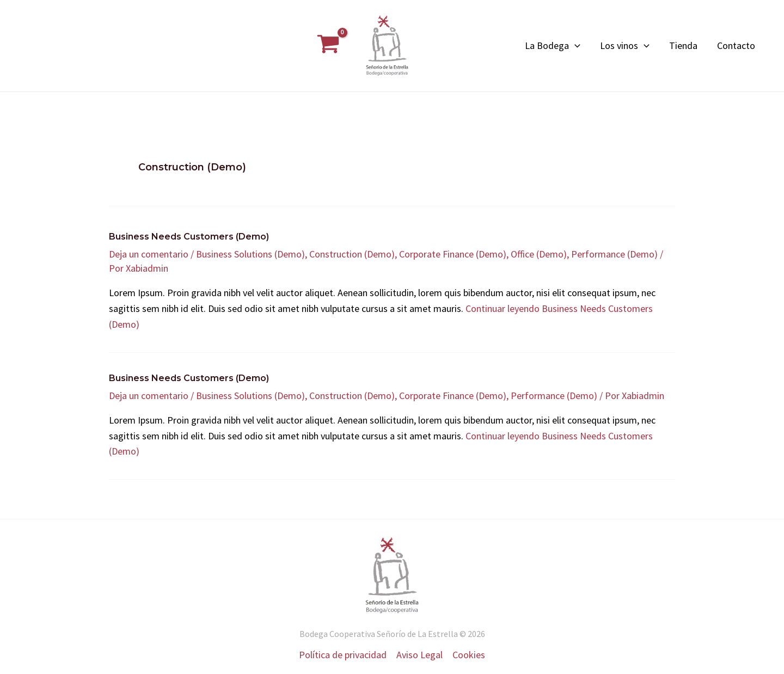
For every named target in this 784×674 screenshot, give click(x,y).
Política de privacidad (343, 655)
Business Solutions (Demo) (250, 254)
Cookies (469, 655)
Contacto (736, 45)
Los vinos (625, 46)
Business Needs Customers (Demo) (189, 237)
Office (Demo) (539, 254)
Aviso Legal (419, 655)
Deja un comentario (149, 254)
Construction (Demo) (352, 254)
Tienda (683, 45)
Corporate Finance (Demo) (453, 254)
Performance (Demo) (614, 254)
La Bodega (553, 46)
